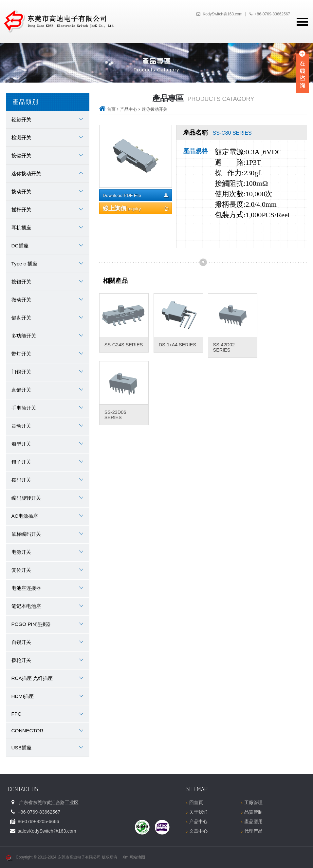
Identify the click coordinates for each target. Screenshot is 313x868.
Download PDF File (136, 195)
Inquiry (136, 208)
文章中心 (197, 831)
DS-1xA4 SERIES (177, 345)
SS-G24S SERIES (124, 345)
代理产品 (252, 831)
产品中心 (129, 109)
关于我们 (197, 812)
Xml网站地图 (134, 857)
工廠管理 (252, 802)
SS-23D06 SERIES (115, 415)
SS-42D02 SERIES (224, 347)
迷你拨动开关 (155, 109)
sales (47, 831)
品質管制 (252, 812)
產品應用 (252, 821)
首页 (111, 109)
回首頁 (195, 802)
